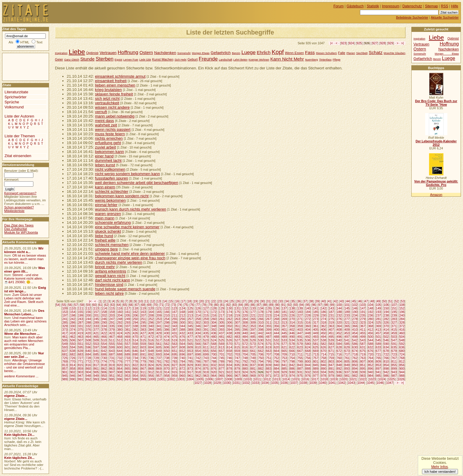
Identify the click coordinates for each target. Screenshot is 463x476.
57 (76, 305)
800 (308, 361)
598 (104, 347)
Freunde (208, 59)
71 (162, 305)
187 (331, 312)
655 (206, 351)
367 (363, 326)
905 (96, 372)
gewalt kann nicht (110, 276)
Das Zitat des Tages (19, 225)
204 (120, 315)
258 (198, 319)
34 (287, 301)
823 (143, 365)
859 (81, 369)
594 (73, 347)
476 (182, 337)
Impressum (391, 6)
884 (276, 369)
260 (214, 319)
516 (151, 340)
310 (261, 322)
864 (120, 369)
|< (332, 43)
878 (229, 369)
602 (136, 347)
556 (120, 344)
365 (347, 326)
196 (402, 312)
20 (201, 301)
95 (308, 305)
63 (113, 305)
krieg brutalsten (109, 90)
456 (371, 333)
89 (271, 305)
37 (305, 301)
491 (300, 337)
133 (253, 308)
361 (316, 326)
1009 (238, 379)
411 (363, 330)
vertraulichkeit (107, 103)
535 (300, 340)
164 (151, 312)
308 (245, 322)
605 (159, 347)
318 (324, 322)
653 (190, 351)
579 (300, 344)
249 (128, 319)
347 (206, 326)
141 (316, 308)
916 (182, 372)
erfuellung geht (108, 143)
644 (120, 351)
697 (190, 354)
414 (386, 330)
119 (143, 308)
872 (182, 369)
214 (198, 315)
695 (175, 354)
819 (112, 365)
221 (253, 315)
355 (269, 326)
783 (175, 361)
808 (371, 361)
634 (386, 347)
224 (276, 315)
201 (96, 315)
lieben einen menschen (115, 85)
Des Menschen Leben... (24, 312)
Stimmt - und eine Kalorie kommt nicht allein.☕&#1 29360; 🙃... (24, 278)
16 (177, 301)
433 (190, 333)
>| (402, 43)
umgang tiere (106, 249)
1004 (190, 379)
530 (261, 340)
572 (245, 344)
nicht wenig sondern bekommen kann (128, 174)
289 (96, 322)
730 (104, 358)
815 (81, 365)
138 (292, 308)
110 (73, 308)
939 (363, 372)
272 (308, 319)
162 (136, 312)
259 (206, 319)
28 (250, 301)
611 (206, 347)
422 (104, 333)
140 (308, 308)
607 (175, 347)
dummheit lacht (108, 160)
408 (339, 330)
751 (269, 358)
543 (363, 340)
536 (308, 340)
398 (261, 330)
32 (275, 301)
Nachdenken (165, 53)
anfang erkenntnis (111, 271)
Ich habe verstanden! (440, 472)
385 (159, 330)
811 (394, 361)
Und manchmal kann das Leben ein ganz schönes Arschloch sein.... (25, 321)
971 (269, 376)
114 (104, 308)
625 (316, 347)
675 (363, 351)
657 (222, 351)
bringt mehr (105, 267)
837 (253, 365)
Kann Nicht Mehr (287, 59)
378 (104, 330)
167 (175, 312)
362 (324, 326)
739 (175, 358)
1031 (237, 383)
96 (314, 305)
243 (81, 319)
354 (261, 326)
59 (88, 305)
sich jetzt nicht (107, 98)
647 (143, 351)
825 (159, 365)
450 (324, 333)
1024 (382, 379)
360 (308, 326)
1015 (296, 379)
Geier (59, 59)
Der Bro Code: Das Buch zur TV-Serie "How (436, 103)
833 (222, 365)
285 (65, 322)
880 (245, 369)
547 (394, 340)
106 (386, 305)
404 (308, 330)
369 (379, 326)
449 (316, 333)
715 (331, 354)
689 (128, 354)
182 (292, 312)
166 (167, 312)
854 (386, 365)
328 (402, 322)
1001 (162, 379)
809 (379, 361)
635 (394, 347)
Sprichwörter (15, 97)
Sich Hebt (180, 60)
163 (143, 312)
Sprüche (12, 102)
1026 (401, 379)
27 (244, 301)
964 (214, 376)
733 (128, 358)
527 (237, 340)
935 (331, 372)
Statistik (373, 6)
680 (402, 351)
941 (379, 372)
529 (253, 340)
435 (206, 333)
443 (269, 333)
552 (88, 344)
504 (402, 337)
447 (300, 333)
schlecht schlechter (112, 191)
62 (107, 305)
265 (253, 319)
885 (284, 369)
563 (175, 344)
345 (190, 326)
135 (269, 308)
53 (403, 301)
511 (112, 340)
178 (261, 312)
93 (296, 305)
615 (237, 347)
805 (347, 361)
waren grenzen (108, 214)
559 (143, 344)
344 (182, 326)
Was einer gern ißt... (25, 270)
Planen (351, 53)
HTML (25, 42)
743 (206, 358)
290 (104, 322)
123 (175, 308)
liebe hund (104, 236)
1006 (209, 379)
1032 (246, 383)
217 (222, 315)
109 (65, 308)
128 (214, 308)
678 (386, 351)
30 (263, 301)
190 (355, 312)
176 (245, 312)
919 (206, 372)
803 (331, 361)
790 (229, 361)
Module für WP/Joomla (21, 232)
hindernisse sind (109, 285)
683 (81, 354)
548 (402, 340)
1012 (267, 379)
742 (198, 358)
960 (182, 376)
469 (128, 337)
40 (324, 301)
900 (402, 369)
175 (237, 312)
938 (355, 372)
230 (324, 315)
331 (81, 326)
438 (229, 333)
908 (120, 372)
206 (136, 315)
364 (339, 326)
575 (269, 344)
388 (182, 330)
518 (167, 340)
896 (371, 369)
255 (175, 319)
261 (222, 319)
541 (347, 340)
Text (39, 42)
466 (104, 337)
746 (229, 358)
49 (378, 301)
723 (394, 354)
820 (120, 365)
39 (317, 301)
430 (167, 333)
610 (198, 347)
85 (247, 305)
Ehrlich (264, 52)
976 (308, 376)
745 (222, 358)
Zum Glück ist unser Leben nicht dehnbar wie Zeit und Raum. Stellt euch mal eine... (24, 300)
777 (128, 361)
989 (65, 379)
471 (143, 337)
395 (237, 330)
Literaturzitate (16, 92)
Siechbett (362, 53)
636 (402, 347)
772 (88, 361)
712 (308, 354)
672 (339, 351)
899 (394, 369)
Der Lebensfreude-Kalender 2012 (436, 143)
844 (308, 365)
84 (241, 305)
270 (292, 319)
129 (222, 308)
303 (206, 322)
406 (324, 330)
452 (339, 333)
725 (65, 358)
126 (198, 308)
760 (339, 358)
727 (81, 358)
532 (276, 340)
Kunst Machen (163, 59)
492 (308, 337)
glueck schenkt (108, 231)
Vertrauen (108, 53)
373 (65, 330)
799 (300, 361)
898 (386, 369)
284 (402, 319)
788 (214, 361)
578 (292, 344)
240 (402, 315)
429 (159, 333)
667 (300, 351)
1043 (351, 383)
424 (120, 333)
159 (112, 312)
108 (402, 305)
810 (386, 361)
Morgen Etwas (201, 53)
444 (276, 333)
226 (292, 315)
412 (371, 330)
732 (120, 358)
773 (96, 361)
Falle (342, 53)
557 (128, 344)
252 (151, 319)
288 (88, 322)
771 (81, 361)
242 (73, 319)
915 (175, 372)
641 (96, 351)
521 (190, 340)
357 (284, 326)
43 (342, 301)
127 (206, 308)
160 (120, 312)
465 (96, 337)
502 (386, 337)
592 (402, 344)
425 (128, 333)
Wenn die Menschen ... (22, 334)
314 (292, 322)
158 (104, 312)
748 (245, 358)
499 (363, 337)
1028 (208, 383)
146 (355, 308)
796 (276, 361)
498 (355, 337)
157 (96, 312)
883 (269, 369)
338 (136, 326)
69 (149, 305)
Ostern (146, 52)
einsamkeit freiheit (111, 81)
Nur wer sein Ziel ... (24, 355)
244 (88, 319)
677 (379, 351)
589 (379, 344)
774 (104, 361)
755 (300, 358)
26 (238, 301)
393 (222, 330)
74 (180, 305)
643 (112, 351)
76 (192, 305)
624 (308, 347)
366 (355, 326)
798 (292, 361)
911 (143, 372)
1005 (200, 379)
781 (159, 361)
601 (128, 347)
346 (198, 326)
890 (324, 369)
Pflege (337, 60)
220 (245, 315)
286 (73, 322)
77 (198, 305)
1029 (217, 383)
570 (229, 344)
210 (167, 315)
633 (379, 347)
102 (355, 305)
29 (256, 301)
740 (182, 358)
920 (214, 372)
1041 (332, 383)
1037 (294, 383)
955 (143, 376)
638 (73, 351)
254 (167, 319)
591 (394, 344)
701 (222, 354)
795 (269, 361)
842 (292, 365)
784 (182, 361)
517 (159, 340)
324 (371, 322)
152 (402, 308)
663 (269, 351)
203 (112, 315)
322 (355, 322)
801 (316, 361)
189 (347, 312)
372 (402, 326)
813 (65, 365)
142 (324, 308)
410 (355, 330)
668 (308, 351)
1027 (198, 383)
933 (316, 372)
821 (128, 365)
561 (159, 344)
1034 (265, 383)
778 (136, 361)
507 (81, 340)
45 (354, 301)
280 (371, 319)
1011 (257, 379)
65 (125, 305)
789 (222, 361)
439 (237, 333)
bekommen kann (110, 152)
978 (324, 376)
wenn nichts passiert (113, 129)
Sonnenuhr (184, 53)
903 (81, 372)
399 (269, 330)
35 (293, 301)
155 (81, 312)
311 (269, 322)
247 (112, 319)
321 (347, 322)
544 (371, 340)
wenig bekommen (110, 200)
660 (245, 351)
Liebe (77, 52)
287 (81, 322)
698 (198, 354)
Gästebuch (355, 6)
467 (112, 337)
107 (394, 305)
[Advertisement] (20, 66)
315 (300, 322)
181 (284, 312)
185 (316, 312)
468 (120, 337)
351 (237, 326)
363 (331, 326)
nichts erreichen (109, 138)
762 (355, 358)
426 (136, 333)
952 (120, 376)
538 (324, 340)
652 (182, 351)
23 (220, 301)
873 (190, 369)
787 (206, 361)
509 (96, 340)
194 (386, 312)
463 (81, 337)
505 (65, 340)
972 (276, 376)
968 (245, 376)
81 (222, 305)
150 (386, 308)
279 (363, 319)
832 (214, 365)
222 (261, 315)
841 (284, 365)
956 (151, 376)
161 (128, 312)
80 (216, 305)
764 (371, 358)
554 (104, 344)
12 (153, 301)
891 (331, 369)
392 (214, 330)
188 (339, 312)
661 (253, 351)
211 (175, 315)
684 (88, 354)
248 (120, 319)
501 (379, 337)
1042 (342, 383)
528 (245, 340)
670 (324, 351)
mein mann (105, 218)
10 (141, 301)
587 (363, 344)
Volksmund (14, 107)
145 (347, 308)
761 (347, 358)
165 (159, 312)
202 (104, 315)
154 (73, 312)
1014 (286, 379)
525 (222, 340)
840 (276, 365)
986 (386, 376)
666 (292, 351)
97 (320, 305)
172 (214, 312)
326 (386, 322)
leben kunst (105, 165)
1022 (363, 379)
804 (339, 361)
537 (316, 340)
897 (379, 369)
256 (182, 319)
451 (331, 333)
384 (151, 330)
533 (284, 340)
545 (379, 340)
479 (206, 337)
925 (359, 43)
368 (371, 326)
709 (284, 354)
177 (253, 312)
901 (65, 372)
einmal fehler (106, 205)
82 (229, 305)
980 (339, 376)
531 (269, 340)
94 (302, 305)
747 (237, 358)
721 (379, 354)
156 (88, 312)
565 (190, 344)
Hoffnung (128, 52)
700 (214, 354)
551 (81, 344)
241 (65, 319)
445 (284, 333)
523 (206, 340)
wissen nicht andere (112, 107)
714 (324, 354)
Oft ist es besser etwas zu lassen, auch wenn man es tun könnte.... (25, 259)
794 (261, 361)
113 (96, 308)
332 (88, 326)
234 (355, 315)
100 (339, 305)
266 (261, 319)
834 (229, 365)
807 (363, 361)
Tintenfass (325, 60)
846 (324, 365)
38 (311, 301)
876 (214, 369)
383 (143, 330)
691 (143, 354)
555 (112, 344)
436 (214, 333)
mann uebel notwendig (115, 116)
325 (379, 322)
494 (324, 337)
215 (206, 315)
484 (245, 337)
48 (372, 301)
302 (198, 322)
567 (206, 344)
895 (363, 369)
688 (120, 354)
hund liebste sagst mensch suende (125, 289)
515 (143, 340)
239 (394, 315)
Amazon (436, 195)
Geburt (193, 59)
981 (347, 376)
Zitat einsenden (18, 156)
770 (73, 361)
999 (143, 379)
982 (355, 376)
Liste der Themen (20, 136)
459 (394, 333)
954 (136, 376)
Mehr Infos (439, 467)
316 (308, 322)
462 (73, 337)
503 (394, 337)
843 (300, 365)
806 (355, 361)
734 (136, 358)
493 (316, 337)
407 (331, 330)
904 (88, 372)
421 (96, 333)
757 (316, 358)
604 (151, 347)
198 (73, 315)
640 (88, 351)
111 (81, 308)
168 (182, 312)
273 (316, 319)
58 (82, 305)
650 (167, 351)
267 (269, 319)
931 (300, 372)
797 (284, 361)
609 (190, 347)
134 (261, 308)
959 (175, 376)
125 (190, 308)
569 (222, 344)
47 (366, 301)
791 (237, 361)
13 (159, 301)
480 (214, 337)
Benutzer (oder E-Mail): (21, 171)
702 (229, 354)
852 (371, 365)
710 (292, 354)
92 (290, 305)
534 (292, 340)
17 (183, 301)
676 (371, 351)
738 (167, 358)
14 (165, 301)
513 (128, 340)
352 (245, 326)
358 (292, 326)
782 (167, 361)
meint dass (105, 121)
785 (190, 361)
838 (261, 365)
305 (222, 322)
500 (371, 337)
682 (73, 354)
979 (331, 376)
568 (214, 344)
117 (128, 308)
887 (300, 369)
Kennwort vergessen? (20, 193)
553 (96, 344)
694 (167, 354)
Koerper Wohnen (259, 60)
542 (355, 340)
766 (386, 358)
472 (151, 337)
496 (339, 337)
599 (112, 347)
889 (316, 369)
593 (65, 347)
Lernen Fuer (131, 60)
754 (292, 358)
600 (120, 347)
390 (198, 330)
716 (339, 354)
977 (316, 376)
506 (73, 340)
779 (143, 361)
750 (261, 358)
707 (269, 354)
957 (159, 376)
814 (73, 365)
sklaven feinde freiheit (114, 94)
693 (159, 354)
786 (198, 361)
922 (229, 372)
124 (182, 308)
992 (88, 379)
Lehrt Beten (240, 60)
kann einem (105, 187)
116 (120, 308)
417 (65, 333)
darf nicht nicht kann (113, 280)
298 (167, 322)
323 (363, 322)
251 (143, 319)
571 (237, 344)
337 (128, 326)
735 (143, 358)
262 (229, 319)
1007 (219, 379)
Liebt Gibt (145, 60)
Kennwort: (12, 180)
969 (253, 376)
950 (104, 376)
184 (308, 312)
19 (195, 301)
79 (210, 305)
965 (222, 376)
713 (316, 354)
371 (394, 326)
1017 (315, 379)
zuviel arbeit (106, 147)
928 (383, 43)
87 (259, 305)
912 (151, 372)
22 (214, 301)
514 (136, 340)
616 (245, 347)
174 (229, 312)
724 (402, 354)
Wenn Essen (294, 53)
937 (347, 372)
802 (324, 361)
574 (261, 344)
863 (112, 369)
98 (326, 305)
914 (167, 372)
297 (159, 322)
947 (81, 376)
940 (371, 372)
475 (175, 337)
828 (182, 365)
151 (394, 308)
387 (175, 330)
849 (347, 365)
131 (237, 308)
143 (331, 308)
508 (88, 340)
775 (112, 361)
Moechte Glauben (394, 53)
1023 (372, 379)
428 (151, 333)
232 (339, 315)
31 (269, 301)
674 (355, 351)
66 (131, 305)
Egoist (118, 60)
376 (88, 330)
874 (198, 369)
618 (261, 347)
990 (73, 379)
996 (120, 379)
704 (245, 354)
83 (235, 305)
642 (104, 351)
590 (386, 344)
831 (206, 365)
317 (316, 322)
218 (229, 315)
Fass (310, 52)
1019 (334, 379)
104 (371, 305)
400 (276, 330)
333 (96, 326)
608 (182, 347)
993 (96, 379)
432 (182, 333)
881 (253, 369)
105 (379, 305)
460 (402, 333)
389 (190, 330)
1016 (305, 379)
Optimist (92, 53)
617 (253, 347)
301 (190, 322)
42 (336, 301)
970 (261, 376)
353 (253, 326)
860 (88, 369)
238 (386, 315)
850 (355, 365)
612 (214, 347)
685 (96, 354)
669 (316, 351)
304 (214, 322)
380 (120, 330)
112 (88, 308)
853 (379, 365)
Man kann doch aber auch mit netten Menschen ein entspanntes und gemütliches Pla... (24, 343)
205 (128, 315)
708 (276, 354)
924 (351, 43)
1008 (229, 379)
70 (155, 305)
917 (190, 372)
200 (88, 315)
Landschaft (225, 60)
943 (394, 372)
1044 (361, 383)
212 (182, 315)
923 (343, 43)
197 (65, 315)
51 (391, 301)
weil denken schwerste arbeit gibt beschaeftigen (137, 183)
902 (73, 372)
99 (332, 305)
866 (136, 369)
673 (347, 351)
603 (143, 347)
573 (253, 344)
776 (120, 361)
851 (363, 365)
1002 (171, 379)
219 (237, 315)
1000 (152, 379)
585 (347, 344)
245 (96, 319)
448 (308, 333)
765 (379, 358)
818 (104, 365)
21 (208, 301)
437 (222, 333)
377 (96, 330)
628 (339, 347)
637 (65, 351)
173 (222, 312)
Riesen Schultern (326, 53)
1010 (248, 379)
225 (284, 315)
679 (394, 351)
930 (292, 372)
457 (379, 333)
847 (331, 365)
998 (135, 379)
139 (300, 308)
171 (206, 312)
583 (331, 344)
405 (316, 330)
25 (232, 301)
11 (146, 301)
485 (253, 337)
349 (222, 326)
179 (269, 312)
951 (112, 376)
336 (120, 326)
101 (347, 305)
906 (104, 372)
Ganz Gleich (72, 60)
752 (276, 358)
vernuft (101, 112)
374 (73, 330)
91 (283, 305)
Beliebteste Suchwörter (412, 17)
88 (265, 305)
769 (65, 361)
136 (276, 308)
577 (284, 344)
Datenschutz (412, 6)
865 (128, 369)
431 (175, 333)
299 (175, 322)
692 (151, 354)
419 (81, 333)
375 (81, 330)
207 (143, 315)
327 (394, 322)
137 (284, 308)
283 (394, 319)
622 (292, 347)
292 (120, 322)
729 (96, 358)
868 (151, 369)
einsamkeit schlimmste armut (120, 76)
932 (308, 372)
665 (284, 351)
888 (308, 369)
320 (339, 322)
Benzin (236, 53)
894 (355, 369)
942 (386, 372)
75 (186, 305)
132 (245, 308)
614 (229, 347)
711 (300, 354)
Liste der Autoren (19, 116)
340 (151, 326)
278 (355, 319)
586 (355, 344)
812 (402, 361)
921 (222, 372)
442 (261, 333)
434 (198, 333)
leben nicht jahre (109, 293)
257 (190, 319)
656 (214, 351)
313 (284, 322)
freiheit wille (105, 240)
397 (253, 330)
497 (347, 337)
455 (363, 333)
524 (214, 340)
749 (253, 358)
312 (276, 322)
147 (363, 308)
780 (151, 361)
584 (339, 344)
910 (136, 372)
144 (339, 308)
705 (253, 354)
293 (128, 322)
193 (379, 312)
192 (371, 312)
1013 (276, 379)
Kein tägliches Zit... (19, 435)
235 (363, 315)
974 (292, 376)
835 (237, 365)
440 (245, 333)
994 (104, 379)
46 (360, 301)
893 (347, 369)
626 (324, 347)
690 (136, 354)
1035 (275, 383)
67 (137, 305)
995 (112, 379)
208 (151, 315)
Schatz (376, 52)
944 (402, 372)
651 (175, 351)
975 (300, 376)
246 (104, 319)
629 (347, 347)
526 (229, 340)
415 (394, 330)
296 (151, 322)
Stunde (87, 59)
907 (112, 372)
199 (81, 315)
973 (284, 376)
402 (292, 330)
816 (88, 365)
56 (70, 305)
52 (397, 301)
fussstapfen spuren (112, 178)
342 (167, 326)
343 (175, 326)
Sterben (105, 59)
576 (276, 344)
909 (128, 372)
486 (261, 337)
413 (379, 330)
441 (253, 333)
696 (182, 354)
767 (394, 358)
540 (339, 340)
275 (331, 319)
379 (112, 330)
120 (151, 308)
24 (226, 301)
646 (136, 351)
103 (363, 305)
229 (316, 315)
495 (331, 337)
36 (299, 301)
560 (151, 344)
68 (143, 305)
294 (136, 322)
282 (386, 319)
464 (88, 337)
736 (151, 358)
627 (331, 347)
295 (143, 322)
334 (104, 326)
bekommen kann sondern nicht (122, 196)
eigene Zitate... (16, 396)
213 (190, 315)
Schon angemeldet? (19, 207)
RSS (445, 6)
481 (222, 337)
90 (277, 305)
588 (371, 344)
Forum (339, 6)
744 (214, 358)
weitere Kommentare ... (21, 376)
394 (229, 330)
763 (363, 358)
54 (58, 305)
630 (355, 347)
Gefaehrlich (221, 53)
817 (96, 365)
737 (159, 358)
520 (182, 340)
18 (189, 301)
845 (316, 365)
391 (206, 330)
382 (136, 330)
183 (300, 312)
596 (88, 347)
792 (245, 361)
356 (276, 326)
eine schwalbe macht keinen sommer (127, 227)
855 (394, 365)
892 (339, 369)
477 (190, 337)
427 (143, 333)
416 (402, 330)
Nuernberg (312, 60)
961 (190, 376)
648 (151, 351)
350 (229, 326)
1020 (344, 379)
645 (128, 351)
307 (237, 322)
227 (300, 315)
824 (151, 365)
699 (206, 354)
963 (206, 376)
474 (167, 337)
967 (237, 376)
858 (73, 369)
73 (174, 305)
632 (371, 347)
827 (175, 365)
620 (276, 347)
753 (284, 358)
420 (88, 333)
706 (261, 354)
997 (128, 379)
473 (159, 337)
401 (284, 330)
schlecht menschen (112, 245)
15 (171, 301)
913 (159, 372)
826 (167, 365)
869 (159, 369)
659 (237, 351)
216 (214, 315)
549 (65, 344)
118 (136, 308)
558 (136, 344)
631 (363, 347)
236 (371, 315)
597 (96, 347)
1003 (181, 379)
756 (308, 358)
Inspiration (61, 53)
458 (386, 333)
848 (339, 365)
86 (253, 305)
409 (347, 330)
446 (292, 333)
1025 (392, 379)
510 (104, 340)
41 (330, 301)
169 (190, 312)
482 (229, 337)
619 (269, 347)
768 (402, 358)
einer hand (104, 156)
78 (204, 305)
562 (167, 344)
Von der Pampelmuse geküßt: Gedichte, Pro (436, 183)
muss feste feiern (110, 134)
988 (402, 376)
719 (363, 354)
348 (214, 326)
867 (143, 369)
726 (73, 358)
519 (175, 340)
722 (386, 354)
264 (245, 319)
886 (292, 369)
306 (229, 322)
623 (300, 347)
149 (379, 308)
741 (190, 358)
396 (245, 330)
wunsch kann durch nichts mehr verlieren (131, 209)
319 (331, 322)
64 (119, 305)
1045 (371, 383)
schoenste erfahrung (113, 222)
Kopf (278, 52)
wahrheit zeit (106, 125)
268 (276, 319)
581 (316, 344)
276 (339, 319)
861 (96, 369)
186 (324, 312)
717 (347, 354)
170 (198, 312)
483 (237, 337)
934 (324, 372)
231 (331, 315)
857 (65, 369)
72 (167, 305)
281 (379, 319)
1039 (313, 383)
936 (339, 372)
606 (167, 347)
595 (81, 347)
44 (348, 301)
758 (324, 358)
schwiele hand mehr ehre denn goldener (130, 254)
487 (269, 337)
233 (347, 315)
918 (198, 372)
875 (206, 369)
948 (88, 376)
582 (324, 344)
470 (136, 337)
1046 (380, 383)
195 (394, 312)
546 (386, 340)
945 (65, 376)
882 (261, 369)
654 (198, 351)
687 (112, 354)
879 (237, 369)
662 (261, 351)
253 (159, 319)
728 (88, 358)
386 (167, 330)
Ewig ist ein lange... (25, 289)
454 (355, 333)
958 (167, 376)
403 (300, 330)
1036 (284, 383)
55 (64, 305)
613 (222, 347)
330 (73, 326)
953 (128, 376)
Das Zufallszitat (16, 229)
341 (159, 326)
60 (94, 305)
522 (198, 340)
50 (384, 301)
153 (65, 312)
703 (237, 354)
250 (136, 319)
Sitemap (431, 6)
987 (394, 376)
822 (136, 365)
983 (363, 376)
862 (104, 369)
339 (143, 326)
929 (391, 43)
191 (363, 312)
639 (81, 351)
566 (198, 344)
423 (112, 333)
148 (371, 308)
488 (276, 337)
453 (347, 333)
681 (65, 354)
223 (269, 315)
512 (120, 340)
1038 (304, 383)
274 (324, 319)
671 (331, 351)
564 (182, 344)
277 (347, 319)
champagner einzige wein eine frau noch (130, 258)
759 (331, 358)
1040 (323, 383)
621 (284, 347)
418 (73, 333)
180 (276, 312)
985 (379, 376)
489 (284, 337)
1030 (227, 383)
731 (112, 358)
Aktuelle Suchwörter (445, 17)
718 (355, 354)
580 (308, 344)
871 (175, 369)
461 (65, 337)
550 (73, 344)
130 (229, 308)
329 (65, 326)
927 (375, 43)
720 (371, 354)
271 (300, 319)
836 (245, 365)
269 (284, 319)
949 (96, 376)
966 (229, 376)
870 (167, 369)
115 (112, 308)
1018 (325, 379)
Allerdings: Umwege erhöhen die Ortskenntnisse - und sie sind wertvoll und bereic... (25, 366)
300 (182, 322)
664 (276, 351)
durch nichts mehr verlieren (119, 262)
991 (81, 379)
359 (300, 326)
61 (100, 305)
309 (253, 322)
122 (167, 308)
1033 (255, 383)
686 (104, 354)
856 (402, 365)
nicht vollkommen (110, 169)
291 (112, 322)
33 (281, 301)
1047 (390, 383)
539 (331, 340)
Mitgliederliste (14, 211)
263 (237, 319)
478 (198, 337)
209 (159, 315)
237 (379, 315)
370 (386, 326)
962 (198, 376)
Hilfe (455, 6)
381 (128, 330)
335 (112, 326)
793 (253, 361)
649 (159, 351)
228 (308, 315)
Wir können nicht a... (24, 250)
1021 (353, 379)
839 (269, 365)
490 (292, 337)
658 (229, 351)
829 (190, 365)
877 (222, 369)
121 (159, 308)
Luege (249, 52)
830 (198, 365)
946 (73, 376)
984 (371, 376)
